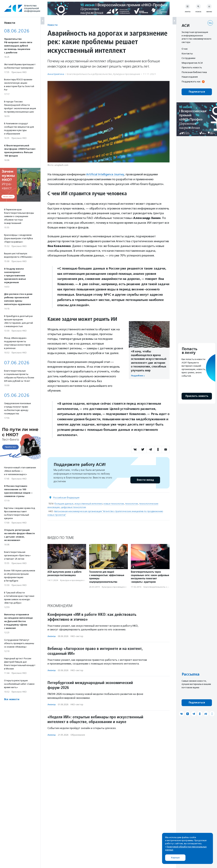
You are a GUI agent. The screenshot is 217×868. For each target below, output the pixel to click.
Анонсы (52, 636)
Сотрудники (188, 58)
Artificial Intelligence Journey (106, 174)
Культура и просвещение (127, 74)
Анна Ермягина (56, 74)
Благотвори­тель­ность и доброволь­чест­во (89, 74)
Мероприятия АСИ (192, 63)
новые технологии (114, 504)
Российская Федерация (66, 497)
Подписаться (197, 92)
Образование (78, 735)
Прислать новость (192, 67)
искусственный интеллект (88, 504)
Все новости (12, 699)
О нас (185, 49)
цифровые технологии (73, 507)
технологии (132, 504)
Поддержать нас (191, 81)
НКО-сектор (77, 636)
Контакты (187, 53)
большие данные (64, 504)
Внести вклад (145, 480)
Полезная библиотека (194, 72)
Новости (52, 25)
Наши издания (190, 77)
